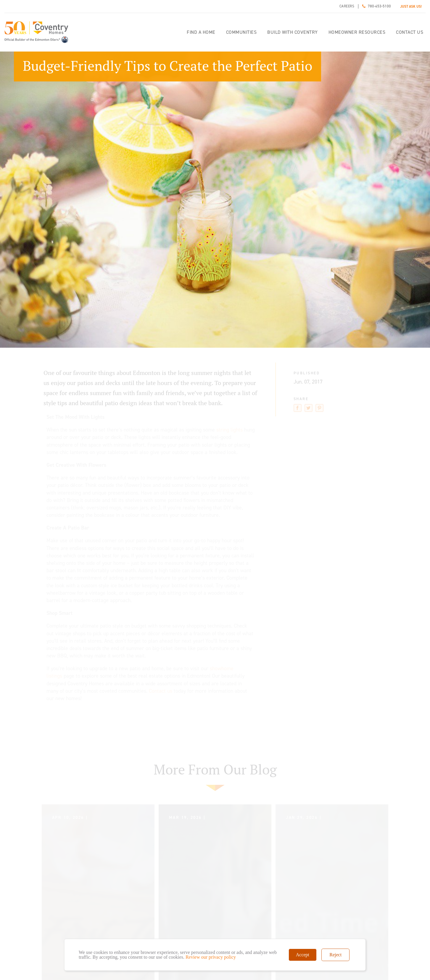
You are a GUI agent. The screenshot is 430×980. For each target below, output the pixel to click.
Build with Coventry (293, 32)
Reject (335, 955)
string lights (230, 430)
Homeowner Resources (357, 32)
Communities (241, 32)
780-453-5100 (379, 6)
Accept (303, 955)
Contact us (161, 691)
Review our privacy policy (211, 957)
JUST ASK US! (411, 7)
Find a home (201, 32)
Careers (347, 6)
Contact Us (410, 32)
